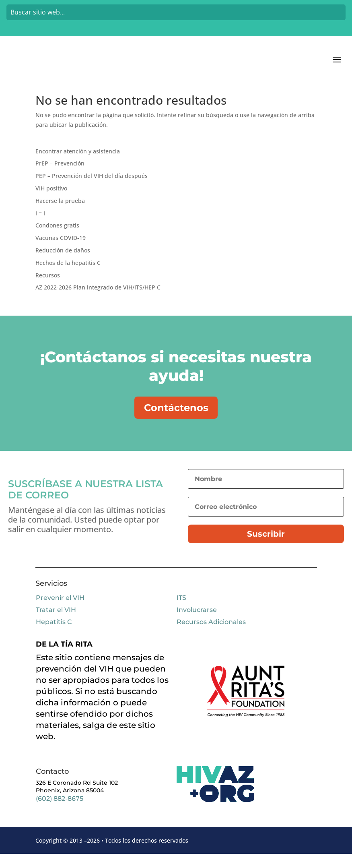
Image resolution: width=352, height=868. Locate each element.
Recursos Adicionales (211, 636)
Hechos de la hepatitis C (68, 273)
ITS (181, 612)
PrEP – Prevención (60, 174)
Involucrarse (197, 624)
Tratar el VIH (56, 624)
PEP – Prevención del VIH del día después (92, 186)
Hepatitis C (54, 636)
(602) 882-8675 (60, 813)
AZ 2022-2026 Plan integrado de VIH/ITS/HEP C (98, 298)
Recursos (48, 286)
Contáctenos (176, 420)
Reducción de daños (63, 261)
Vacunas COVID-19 (61, 248)
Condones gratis (57, 236)
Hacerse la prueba (60, 211)
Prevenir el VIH (60, 612)
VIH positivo (51, 199)
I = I (40, 224)
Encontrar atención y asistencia (78, 162)
